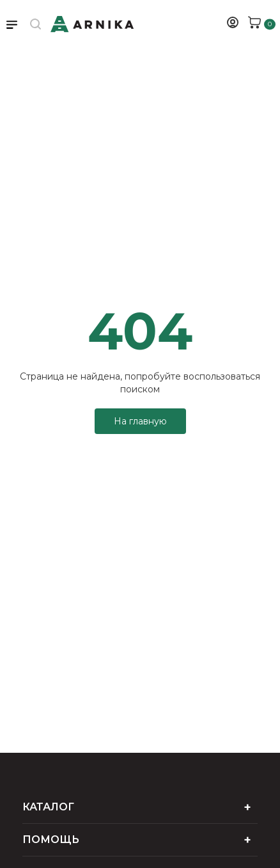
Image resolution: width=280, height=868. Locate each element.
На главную (140, 421)
